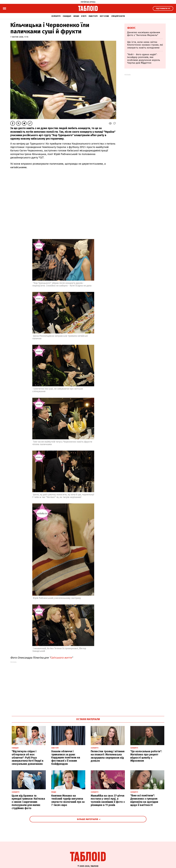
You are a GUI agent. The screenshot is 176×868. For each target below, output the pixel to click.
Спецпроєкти (118, 16)
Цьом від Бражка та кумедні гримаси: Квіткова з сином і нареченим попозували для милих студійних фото (28, 802)
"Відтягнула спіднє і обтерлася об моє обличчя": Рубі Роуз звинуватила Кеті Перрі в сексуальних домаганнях (28, 758)
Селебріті (56, 16)
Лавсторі (93, 16)
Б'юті (84, 16)
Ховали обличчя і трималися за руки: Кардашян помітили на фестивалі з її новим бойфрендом (66, 758)
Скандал (67, 16)
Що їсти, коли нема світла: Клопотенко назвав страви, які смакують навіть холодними (145, 45)
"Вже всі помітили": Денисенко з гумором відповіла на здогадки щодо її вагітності (144, 800)
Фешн (76, 16)
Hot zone (104, 16)
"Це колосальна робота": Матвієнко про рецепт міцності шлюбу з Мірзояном (146, 756)
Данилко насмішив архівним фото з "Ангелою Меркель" (144, 34)
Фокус (131, 28)
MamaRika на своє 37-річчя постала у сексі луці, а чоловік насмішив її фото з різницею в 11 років (108, 800)
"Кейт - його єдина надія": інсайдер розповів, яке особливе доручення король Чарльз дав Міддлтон (144, 59)
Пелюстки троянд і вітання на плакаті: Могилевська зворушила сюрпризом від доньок (108, 756)
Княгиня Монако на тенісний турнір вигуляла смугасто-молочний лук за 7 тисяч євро (68, 800)
